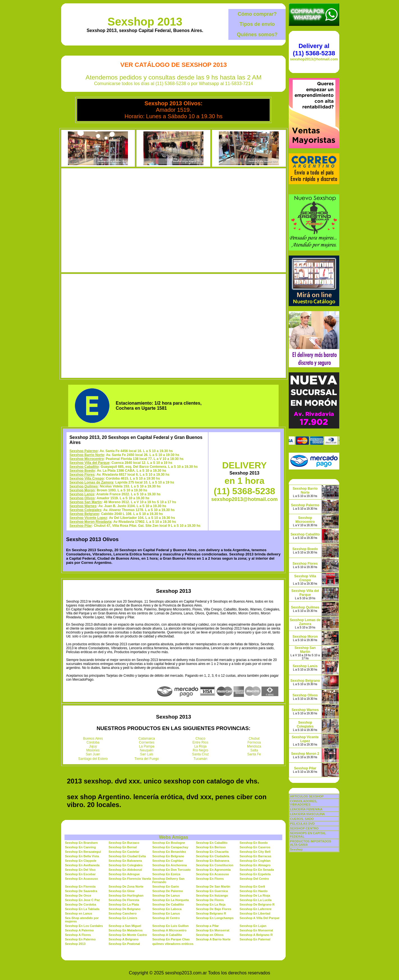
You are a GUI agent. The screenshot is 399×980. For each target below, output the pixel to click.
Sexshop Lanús (82, 494)
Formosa (254, 742)
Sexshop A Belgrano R (256, 935)
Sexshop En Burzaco (124, 843)
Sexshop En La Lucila (256, 900)
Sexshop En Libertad (255, 913)
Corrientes (147, 742)
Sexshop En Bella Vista (82, 856)
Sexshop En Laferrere (256, 909)
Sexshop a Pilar (207, 926)
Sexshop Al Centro (166, 918)
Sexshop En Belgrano (168, 856)
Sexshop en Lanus (78, 913)
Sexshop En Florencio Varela (130, 879)
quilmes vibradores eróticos (173, 944)
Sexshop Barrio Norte (87, 455)
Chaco (200, 739)
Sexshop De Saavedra (81, 891)
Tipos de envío (257, 24)
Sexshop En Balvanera (125, 861)
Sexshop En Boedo (254, 843)
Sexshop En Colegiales (126, 865)
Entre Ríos (200, 742)
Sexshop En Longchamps (215, 918)
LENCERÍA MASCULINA (307, 814)
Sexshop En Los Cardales (84, 926)
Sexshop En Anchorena (170, 865)
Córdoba (93, 742)
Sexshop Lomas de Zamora (91, 482)
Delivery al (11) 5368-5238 (314, 50)
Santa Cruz (200, 754)
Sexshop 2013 (145, 22)
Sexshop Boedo (82, 471)
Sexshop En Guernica (212, 891)
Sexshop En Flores (210, 879)
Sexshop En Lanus (166, 913)
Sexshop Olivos (82, 498)
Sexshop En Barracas (255, 856)
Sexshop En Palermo (80, 939)
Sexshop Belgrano (84, 514)
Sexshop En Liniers (123, 918)
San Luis (147, 754)
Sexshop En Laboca (167, 909)
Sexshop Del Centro (254, 879)
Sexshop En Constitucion (215, 865)
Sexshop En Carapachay (170, 847)
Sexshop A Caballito (167, 935)
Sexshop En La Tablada (82, 909)
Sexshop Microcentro (86, 459)
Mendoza (254, 746)
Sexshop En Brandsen (81, 843)
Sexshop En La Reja (211, 904)
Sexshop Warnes (83, 506)
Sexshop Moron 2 (305, 754)
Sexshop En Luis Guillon (171, 926)
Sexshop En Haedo (254, 891)
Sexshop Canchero (123, 913)
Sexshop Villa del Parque (89, 463)
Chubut (254, 739)
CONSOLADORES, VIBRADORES (303, 803)
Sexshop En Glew (121, 891)
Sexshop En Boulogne (169, 843)
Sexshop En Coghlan (168, 861)
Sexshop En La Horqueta (171, 900)
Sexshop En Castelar (124, 852)
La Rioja (200, 746)
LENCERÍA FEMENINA (306, 809)
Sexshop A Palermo (79, 930)
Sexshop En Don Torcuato (172, 870)
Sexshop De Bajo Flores (214, 909)
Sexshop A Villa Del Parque (260, 918)
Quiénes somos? (257, 35)
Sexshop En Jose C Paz (82, 900)
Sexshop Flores (82, 475)
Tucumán (200, 759)
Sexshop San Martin (85, 502)
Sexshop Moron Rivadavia (90, 522)
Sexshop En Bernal (123, 847)
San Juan (93, 754)
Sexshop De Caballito (168, 904)
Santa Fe (254, 754)
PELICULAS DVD (302, 824)
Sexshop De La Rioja (255, 895)
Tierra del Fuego (147, 759)
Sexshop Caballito (84, 467)
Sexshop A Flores (78, 935)
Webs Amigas (173, 837)
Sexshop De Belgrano (125, 909)
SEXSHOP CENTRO (304, 828)
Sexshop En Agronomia (213, 870)
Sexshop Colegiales (85, 510)
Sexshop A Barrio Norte (213, 939)
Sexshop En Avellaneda (82, 865)
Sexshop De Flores (210, 900)
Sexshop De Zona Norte (126, 886)
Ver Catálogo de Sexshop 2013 (174, 65)
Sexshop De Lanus (166, 895)
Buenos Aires (93, 739)
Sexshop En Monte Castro (128, 935)
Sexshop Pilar (80, 526)
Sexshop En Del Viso (80, 870)
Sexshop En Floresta (80, 886)
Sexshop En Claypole (81, 861)
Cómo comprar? (257, 14)
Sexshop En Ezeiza (166, 874)
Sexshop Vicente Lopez (88, 518)
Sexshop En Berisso (211, 847)
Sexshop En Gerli (252, 886)
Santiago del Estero (93, 759)
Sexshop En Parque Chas (171, 939)
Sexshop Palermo (83, 451)
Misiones (93, 750)
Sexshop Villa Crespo (87, 478)
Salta (254, 750)
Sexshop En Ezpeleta (255, 874)
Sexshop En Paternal (255, 939)
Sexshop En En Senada (257, 870)
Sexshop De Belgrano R (257, 904)
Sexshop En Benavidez (169, 852)
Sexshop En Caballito (212, 843)
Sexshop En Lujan (253, 926)
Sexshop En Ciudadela (213, 856)
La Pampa (147, 746)
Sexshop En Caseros (255, 847)
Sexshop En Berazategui (83, 852)
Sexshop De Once (78, 895)
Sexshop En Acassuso (212, 874)
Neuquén (147, 750)
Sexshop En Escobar (80, 874)
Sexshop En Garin (166, 886)
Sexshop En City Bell (255, 852)
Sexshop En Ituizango (212, 895)
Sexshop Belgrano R (211, 913)
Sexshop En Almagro (255, 865)
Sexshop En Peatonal (124, 944)
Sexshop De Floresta (124, 900)
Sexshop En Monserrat (213, 930)
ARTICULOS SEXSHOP (307, 796)
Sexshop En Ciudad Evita (127, 856)
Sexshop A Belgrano (124, 939)
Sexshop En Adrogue (124, 874)
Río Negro (200, 750)
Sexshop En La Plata (124, 904)
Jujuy (93, 746)
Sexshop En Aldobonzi (125, 870)
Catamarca (147, 739)
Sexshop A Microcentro (169, 930)
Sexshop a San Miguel (125, 926)
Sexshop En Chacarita (212, 852)
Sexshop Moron (82, 490)
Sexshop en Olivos (210, 935)
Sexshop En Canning (80, 847)
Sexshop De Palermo (168, 891)
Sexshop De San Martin (213, 886)
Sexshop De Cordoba (80, 904)
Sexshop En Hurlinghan (126, 895)
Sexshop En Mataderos (126, 930)
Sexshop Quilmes (83, 486)
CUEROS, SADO (302, 819)
